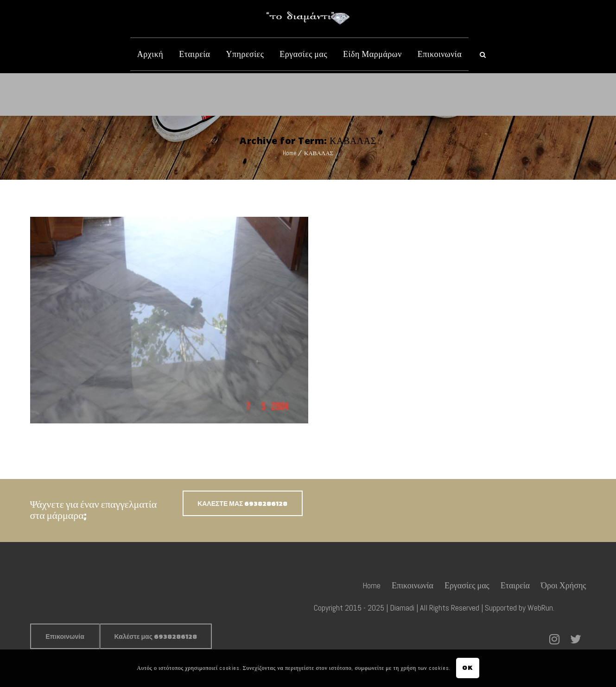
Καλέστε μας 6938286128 (156, 637)
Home (290, 153)
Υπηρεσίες (245, 54)
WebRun (540, 608)
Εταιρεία (194, 54)
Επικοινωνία (440, 54)
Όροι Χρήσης (563, 585)
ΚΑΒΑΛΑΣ (319, 153)
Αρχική (150, 54)
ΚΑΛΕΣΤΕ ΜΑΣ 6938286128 (242, 504)
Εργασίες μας (303, 54)
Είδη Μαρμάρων (372, 54)
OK (467, 668)
